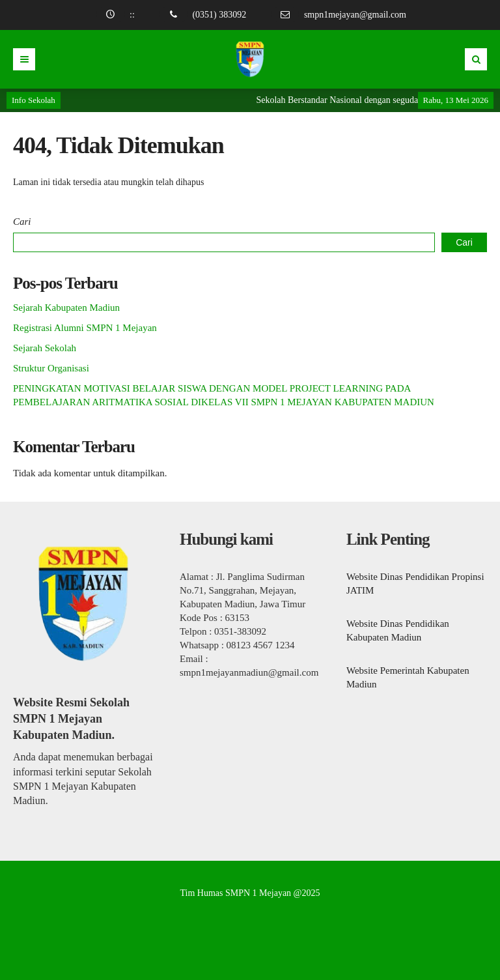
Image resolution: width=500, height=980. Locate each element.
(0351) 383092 (219, 15)
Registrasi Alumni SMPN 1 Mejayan (85, 328)
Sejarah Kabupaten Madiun (66, 308)
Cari (22, 222)
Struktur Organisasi (51, 368)
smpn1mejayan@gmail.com (355, 15)
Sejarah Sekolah (45, 348)
